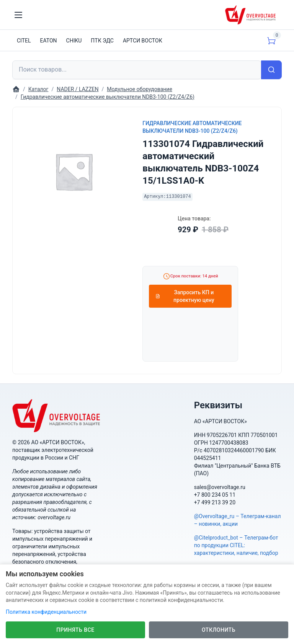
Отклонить (219, 630)
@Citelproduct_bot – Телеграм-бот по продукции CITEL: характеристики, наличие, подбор (236, 545)
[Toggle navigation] (18, 15)
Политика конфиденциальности (46, 612)
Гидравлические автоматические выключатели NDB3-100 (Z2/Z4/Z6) (192, 127)
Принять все (75, 630)
